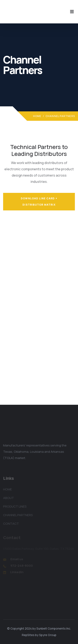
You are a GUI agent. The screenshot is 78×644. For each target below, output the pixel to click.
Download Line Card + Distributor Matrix (39, 202)
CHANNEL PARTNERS (18, 516)
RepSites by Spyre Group (39, 635)
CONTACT (11, 524)
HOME (7, 490)
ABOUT (9, 499)
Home (37, 116)
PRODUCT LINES (15, 507)
